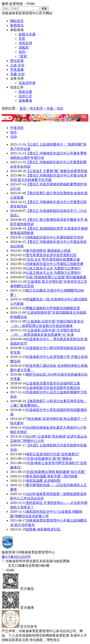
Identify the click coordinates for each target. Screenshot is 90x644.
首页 (23, 108)
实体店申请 (27, 83)
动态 (60, 108)
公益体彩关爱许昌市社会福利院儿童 (53, 383)
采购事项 (25, 101)
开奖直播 (17, 70)
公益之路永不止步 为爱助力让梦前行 (53, 268)
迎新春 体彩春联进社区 (43, 529)
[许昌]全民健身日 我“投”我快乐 (49, 459)
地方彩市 (36, 108)
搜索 (44, 9)
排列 (22, 52)
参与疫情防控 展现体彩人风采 (48, 251)
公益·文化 (17, 65)
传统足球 (25, 43)
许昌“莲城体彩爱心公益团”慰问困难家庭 (56, 277)
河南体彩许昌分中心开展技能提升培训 (55, 237)
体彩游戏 (17, 30)
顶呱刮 (24, 48)
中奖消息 (17, 128)
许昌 (50, 108)
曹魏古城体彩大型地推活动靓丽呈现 (53, 308)
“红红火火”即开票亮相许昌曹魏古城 (53, 259)
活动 (14, 137)
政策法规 (25, 92)
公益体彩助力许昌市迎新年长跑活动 (53, 388)
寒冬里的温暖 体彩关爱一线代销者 (52, 476)
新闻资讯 (17, 25)
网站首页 (17, 21)
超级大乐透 (27, 34)
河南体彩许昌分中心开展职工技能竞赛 (55, 264)
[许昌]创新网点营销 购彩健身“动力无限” (56, 472)
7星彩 (23, 56)
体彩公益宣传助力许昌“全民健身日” (53, 454)
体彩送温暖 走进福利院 (43, 481)
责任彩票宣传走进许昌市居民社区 (51, 255)
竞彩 (22, 39)
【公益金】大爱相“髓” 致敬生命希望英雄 (57, 171)
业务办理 (17, 78)
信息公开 (17, 87)
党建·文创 (17, 74)
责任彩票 (17, 61)
